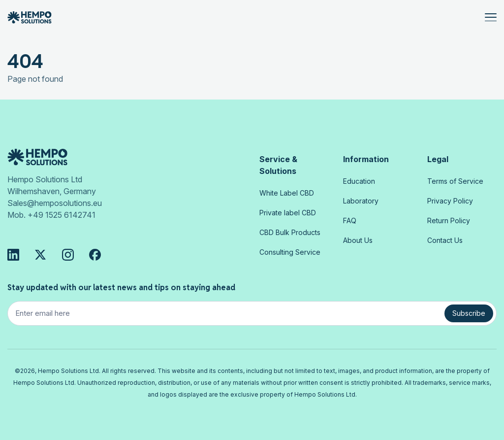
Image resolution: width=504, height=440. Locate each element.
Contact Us (445, 240)
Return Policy (449, 220)
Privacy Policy (450, 201)
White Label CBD (287, 193)
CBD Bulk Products (290, 232)
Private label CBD (288, 213)
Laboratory (361, 201)
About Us (358, 240)
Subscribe (469, 313)
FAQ (350, 220)
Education (359, 181)
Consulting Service (290, 252)
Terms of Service (455, 181)
